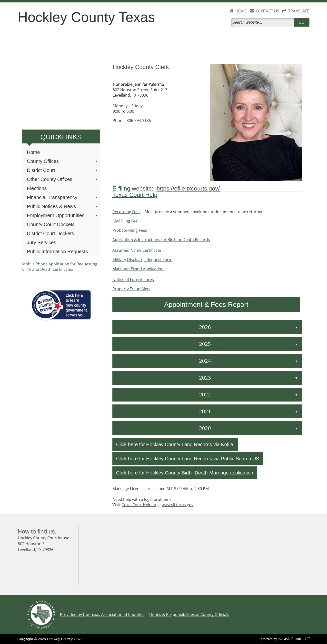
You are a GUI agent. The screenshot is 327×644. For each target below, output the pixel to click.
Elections (37, 188)
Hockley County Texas (86, 17)
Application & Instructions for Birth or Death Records (161, 240)
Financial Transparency (62, 197)
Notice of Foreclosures (133, 280)
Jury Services (41, 242)
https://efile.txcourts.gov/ (188, 188)
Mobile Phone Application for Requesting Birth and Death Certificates (60, 267)
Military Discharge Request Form (142, 260)
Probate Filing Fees (130, 230)
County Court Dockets (51, 224)
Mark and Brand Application (138, 269)
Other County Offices (62, 179)
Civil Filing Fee (125, 221)
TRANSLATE (299, 11)
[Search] (264, 22)
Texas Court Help (135, 195)
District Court (62, 170)
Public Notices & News (62, 206)
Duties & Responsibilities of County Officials (189, 614)
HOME (241, 11)
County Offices (62, 161)
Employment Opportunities (62, 215)
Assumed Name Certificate (137, 250)
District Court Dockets (50, 233)
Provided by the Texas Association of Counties (102, 614)
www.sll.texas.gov (178, 505)
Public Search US (240, 459)
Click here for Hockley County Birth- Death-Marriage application (185, 473)
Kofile (227, 444)
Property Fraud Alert (131, 289)
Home (33, 152)
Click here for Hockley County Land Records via (168, 444)
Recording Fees (126, 212)
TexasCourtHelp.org (140, 505)
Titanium (292, 639)
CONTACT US (268, 11)
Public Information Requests (57, 252)
